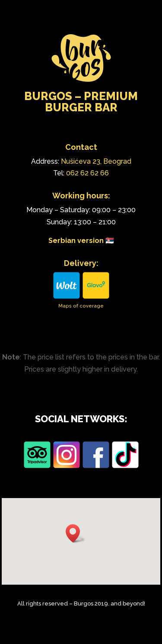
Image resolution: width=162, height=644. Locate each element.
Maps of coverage (81, 306)
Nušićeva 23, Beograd (96, 161)
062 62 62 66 (87, 173)
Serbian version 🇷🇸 (81, 241)
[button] (76, 533)
